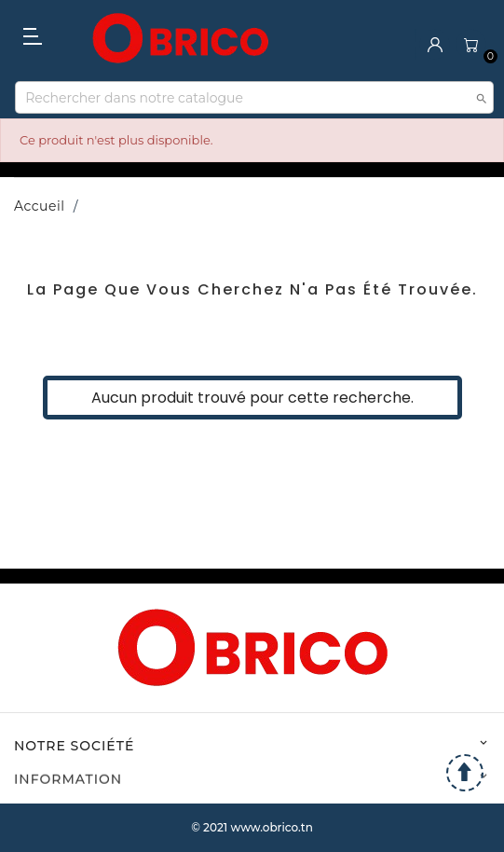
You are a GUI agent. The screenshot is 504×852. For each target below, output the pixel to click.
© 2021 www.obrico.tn (252, 827)
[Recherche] (254, 97)
